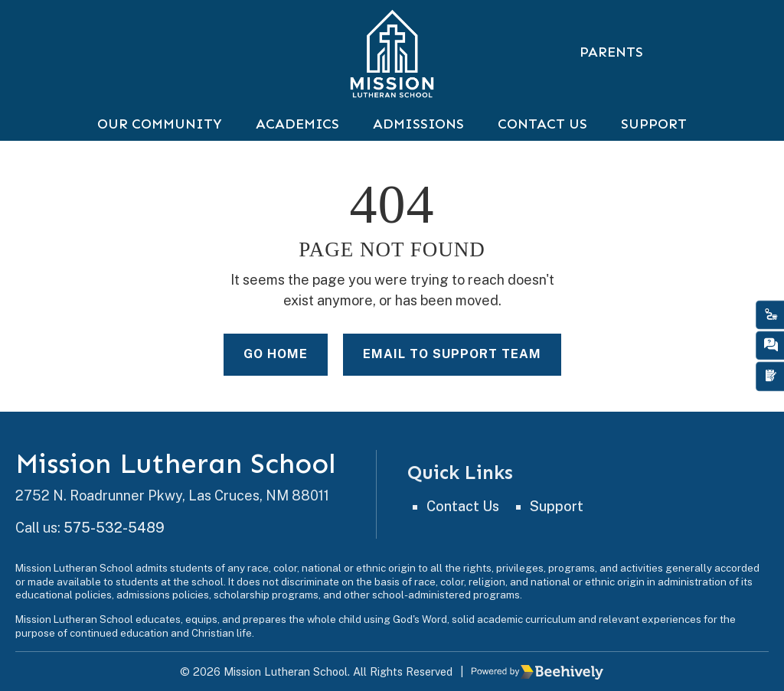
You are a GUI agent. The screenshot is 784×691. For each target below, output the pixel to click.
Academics (297, 124)
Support (654, 124)
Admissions (418, 124)
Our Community (160, 124)
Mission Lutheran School (176, 464)
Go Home (276, 355)
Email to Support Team (452, 355)
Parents (611, 52)
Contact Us (542, 124)
